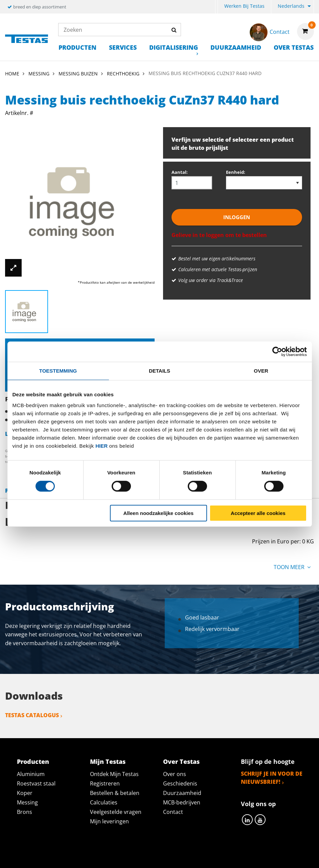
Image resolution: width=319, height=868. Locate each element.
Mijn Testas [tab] (108, 761)
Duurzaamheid (236, 47)
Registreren (105, 783)
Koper (25, 793)
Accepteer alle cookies (258, 513)
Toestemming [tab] (58, 370)
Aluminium (31, 774)
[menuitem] (217, 7)
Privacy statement (89, 855)
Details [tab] (159, 370)
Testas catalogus (32, 715)
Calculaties (104, 802)
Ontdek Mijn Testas (114, 774)
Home (12, 74)
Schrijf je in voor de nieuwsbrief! (272, 778)
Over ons (175, 774)
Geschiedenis (180, 783)
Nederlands (291, 6)
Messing (27, 802)
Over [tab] (261, 370)
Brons (25, 812)
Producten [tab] (33, 761)
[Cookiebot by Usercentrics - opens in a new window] (277, 351)
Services (123, 47)
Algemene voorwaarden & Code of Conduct (189, 855)
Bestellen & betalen (115, 793)
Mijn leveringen (109, 821)
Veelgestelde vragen (116, 812)
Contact (173, 812)
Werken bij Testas (244, 6)
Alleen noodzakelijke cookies (159, 513)
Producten (77, 47)
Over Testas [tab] (181, 761)
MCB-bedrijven (182, 802)
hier (101, 445)
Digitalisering (174, 47)
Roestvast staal (36, 783)
